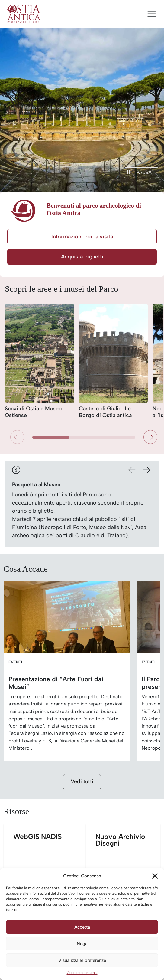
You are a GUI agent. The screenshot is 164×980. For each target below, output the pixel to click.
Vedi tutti (82, 781)
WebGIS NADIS (46, 866)
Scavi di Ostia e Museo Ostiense (33, 412)
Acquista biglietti (82, 257)
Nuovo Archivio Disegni (128, 866)
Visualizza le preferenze (82, 960)
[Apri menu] (152, 14)
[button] (155, 876)
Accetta (82, 927)
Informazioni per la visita (82, 237)
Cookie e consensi (82, 973)
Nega (82, 944)
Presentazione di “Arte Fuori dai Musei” (56, 683)
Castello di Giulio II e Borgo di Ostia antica (105, 412)
